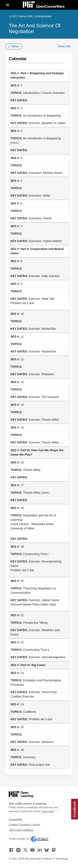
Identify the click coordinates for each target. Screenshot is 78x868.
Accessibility (16, 819)
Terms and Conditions (21, 830)
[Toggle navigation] (7, 5)
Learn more (48, 811)
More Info (64, 46)
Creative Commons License (24, 825)
